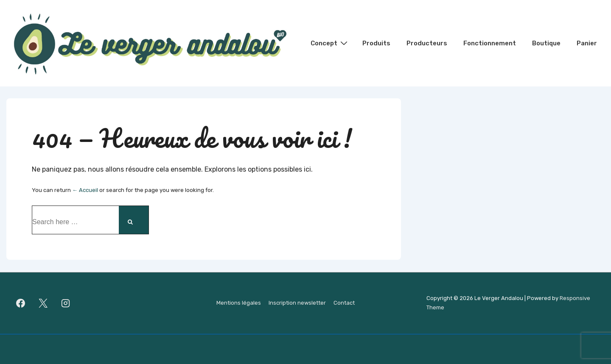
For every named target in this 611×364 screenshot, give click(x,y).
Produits (376, 43)
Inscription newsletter (297, 303)
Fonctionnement (490, 43)
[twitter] (43, 303)
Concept (330, 43)
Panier (587, 43)
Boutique (546, 43)
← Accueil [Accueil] (85, 190)
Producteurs (427, 43)
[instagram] (66, 303)
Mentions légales (239, 303)
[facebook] (21, 303)
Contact (344, 303)
